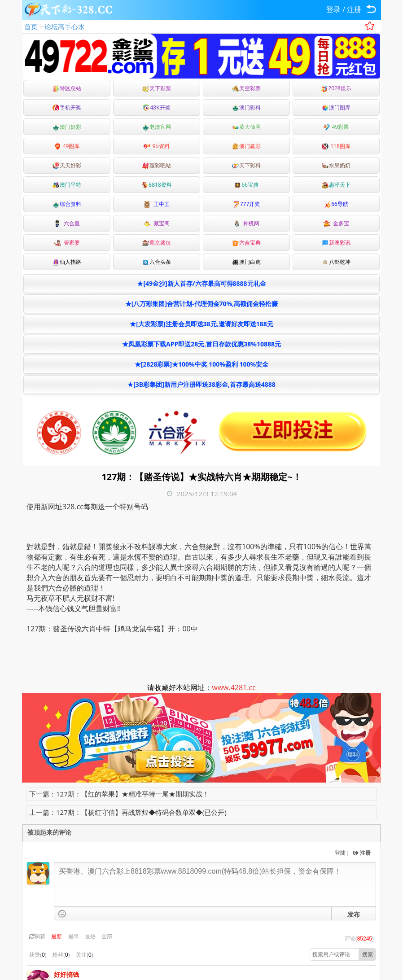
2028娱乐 (336, 88)
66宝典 (246, 185)
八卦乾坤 (336, 262)
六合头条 (157, 262)
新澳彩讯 (336, 243)
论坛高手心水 (65, 26)
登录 (333, 9)
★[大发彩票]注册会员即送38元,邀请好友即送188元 (201, 324)
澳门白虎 (246, 262)
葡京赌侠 (157, 243)
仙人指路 (67, 262)
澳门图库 (336, 107)
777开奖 (247, 204)
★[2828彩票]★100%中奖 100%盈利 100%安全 (201, 364)
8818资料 (156, 185)
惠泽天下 (336, 185)
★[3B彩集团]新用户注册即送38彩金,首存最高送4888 (201, 384)
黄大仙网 (246, 127)
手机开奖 (67, 107)
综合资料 (67, 204)
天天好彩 (67, 165)
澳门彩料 (246, 107)
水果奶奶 (336, 165)
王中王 (157, 204)
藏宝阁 (157, 223)
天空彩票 (246, 88)
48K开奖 (156, 107)
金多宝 (336, 223)
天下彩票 (157, 88)
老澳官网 (157, 127)
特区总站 (67, 88)
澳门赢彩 (246, 146)
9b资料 (156, 146)
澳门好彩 (67, 127)
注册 (354, 9)
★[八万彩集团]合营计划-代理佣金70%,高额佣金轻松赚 (201, 304)
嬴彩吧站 (157, 165)
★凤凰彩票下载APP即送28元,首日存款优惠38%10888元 (201, 344)
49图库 (67, 146)
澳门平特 (67, 185)
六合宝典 (246, 243)
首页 (31, 26)
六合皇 (67, 223)
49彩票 (336, 127)
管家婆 (67, 243)
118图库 (336, 146)
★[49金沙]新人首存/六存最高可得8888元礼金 (201, 283)
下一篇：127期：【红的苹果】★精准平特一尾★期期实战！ (119, 794)
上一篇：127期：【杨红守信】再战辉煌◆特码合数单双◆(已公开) (128, 812)
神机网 (246, 223)
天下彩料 (246, 165)
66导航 (336, 204)
